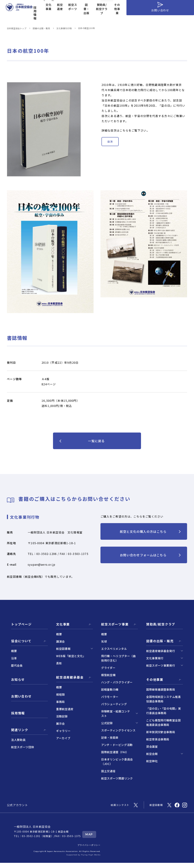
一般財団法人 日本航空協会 (32, 827)
